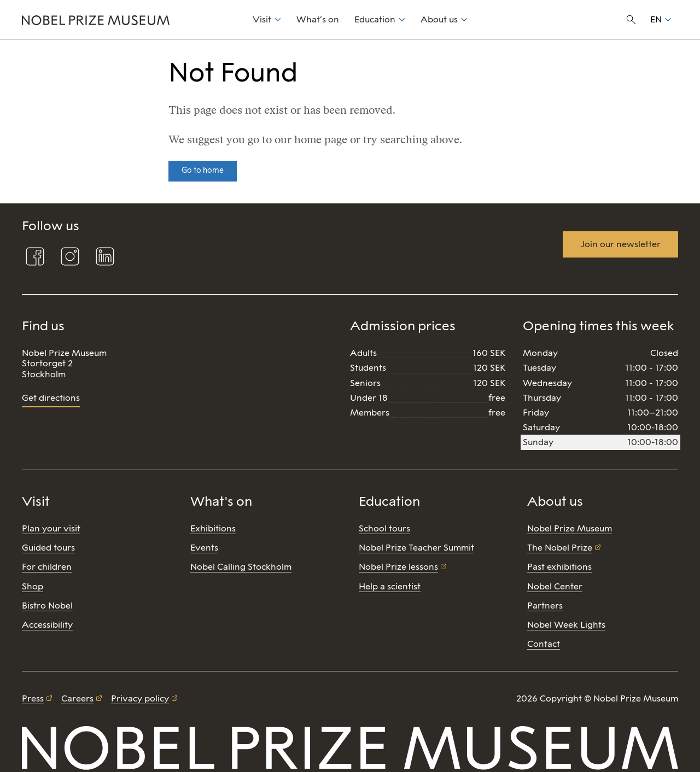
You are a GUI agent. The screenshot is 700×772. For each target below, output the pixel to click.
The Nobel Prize (560, 548)
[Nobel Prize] (131, 20)
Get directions (51, 398)
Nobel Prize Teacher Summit (416, 548)
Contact (544, 644)
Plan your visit (51, 528)
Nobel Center (555, 586)
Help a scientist (390, 586)
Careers (77, 698)
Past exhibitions (559, 567)
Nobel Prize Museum (570, 528)
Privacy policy (140, 698)
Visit (262, 19)
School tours (384, 528)
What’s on (318, 19)
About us (439, 19)
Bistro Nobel (47, 606)
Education (375, 19)
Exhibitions (213, 528)
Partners (545, 606)
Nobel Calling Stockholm (241, 567)
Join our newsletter (620, 244)
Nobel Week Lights (566, 625)
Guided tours (48, 548)
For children (47, 567)
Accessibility (47, 625)
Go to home (203, 170)
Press (33, 698)
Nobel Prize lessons (398, 567)
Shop (33, 586)
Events (204, 548)
